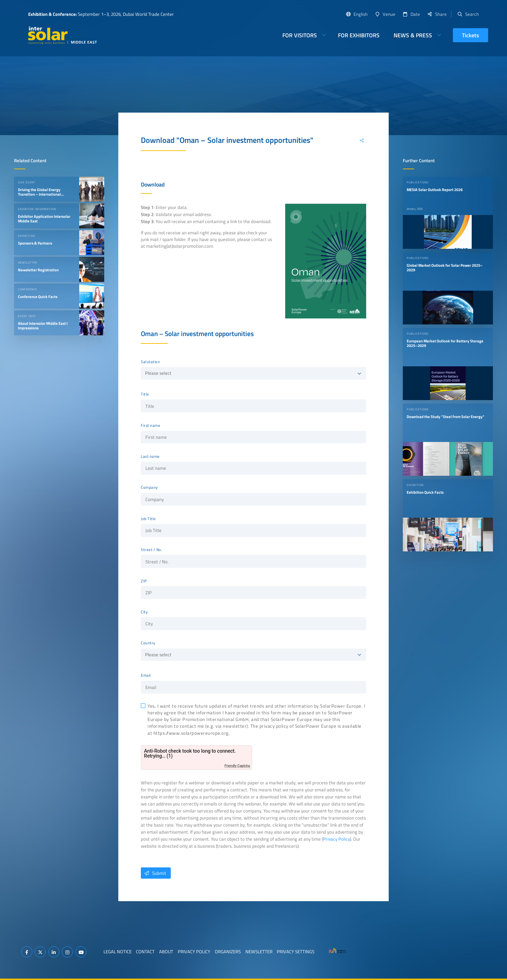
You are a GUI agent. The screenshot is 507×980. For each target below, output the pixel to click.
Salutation (150, 362)
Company (149, 487)
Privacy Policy (336, 839)
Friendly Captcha (237, 766)
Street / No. (151, 550)
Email (146, 675)
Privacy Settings (296, 951)
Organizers (228, 951)
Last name (150, 456)
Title (145, 394)
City (144, 612)
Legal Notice (118, 951)
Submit (154, 873)
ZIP (144, 581)
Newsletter (259, 951)
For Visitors (300, 35)
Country (148, 643)
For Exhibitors (359, 35)
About (166, 951)
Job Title (148, 519)
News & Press (413, 35)
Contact (145, 951)
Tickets (471, 35)
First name (151, 425)
